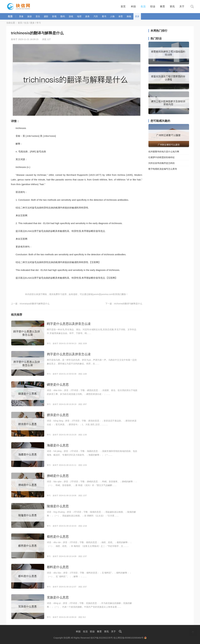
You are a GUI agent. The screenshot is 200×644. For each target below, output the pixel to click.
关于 (182, 6)
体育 (121, 16)
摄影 (46, 16)
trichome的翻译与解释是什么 (128, 304)
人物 (112, 16)
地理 (79, 16)
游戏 (71, 16)
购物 (129, 16)
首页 (123, 6)
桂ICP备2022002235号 (102, 638)
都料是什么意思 (58, 567)
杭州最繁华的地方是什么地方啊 (164, 152)
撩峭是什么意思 (58, 476)
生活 (143, 6)
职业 (153, 6)
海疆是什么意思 (58, 445)
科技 (133, 6)
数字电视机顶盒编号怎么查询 (163, 169)
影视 (54, 16)
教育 (162, 6)
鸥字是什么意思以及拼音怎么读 (69, 324)
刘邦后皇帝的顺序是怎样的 (162, 163)
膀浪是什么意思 (58, 415)
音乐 (38, 16)
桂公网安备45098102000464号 (130, 638)
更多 (137, 16)
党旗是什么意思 (58, 597)
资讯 (172, 6)
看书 (104, 16)
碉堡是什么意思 (58, 385)
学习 (39, 23)
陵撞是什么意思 (58, 506)
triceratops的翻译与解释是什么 (35, 304)
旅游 (30, 16)
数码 (63, 16)
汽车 (96, 16)
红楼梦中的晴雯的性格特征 (162, 157)
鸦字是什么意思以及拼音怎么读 (69, 354)
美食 (21, 16)
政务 (87, 16)
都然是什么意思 (58, 537)
